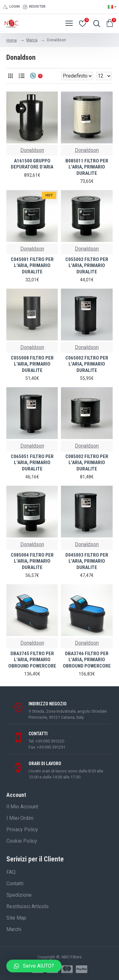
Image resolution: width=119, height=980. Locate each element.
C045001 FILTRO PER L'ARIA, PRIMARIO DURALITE (32, 266)
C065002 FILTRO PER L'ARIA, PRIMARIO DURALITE (87, 364)
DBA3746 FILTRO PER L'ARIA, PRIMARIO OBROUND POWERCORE (87, 660)
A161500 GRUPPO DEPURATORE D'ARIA (32, 164)
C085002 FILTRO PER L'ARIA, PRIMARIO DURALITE (87, 463)
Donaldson (32, 150)
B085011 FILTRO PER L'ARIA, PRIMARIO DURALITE (87, 167)
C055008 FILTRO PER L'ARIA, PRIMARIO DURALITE (32, 364)
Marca (32, 40)
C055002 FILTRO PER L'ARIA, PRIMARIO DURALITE (87, 266)
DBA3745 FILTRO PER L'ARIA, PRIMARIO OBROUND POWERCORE (32, 660)
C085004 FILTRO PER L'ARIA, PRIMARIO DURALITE (32, 561)
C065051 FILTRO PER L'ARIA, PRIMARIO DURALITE (32, 463)
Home (12, 40)
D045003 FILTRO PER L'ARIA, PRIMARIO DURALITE (87, 561)
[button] (34, 966)
